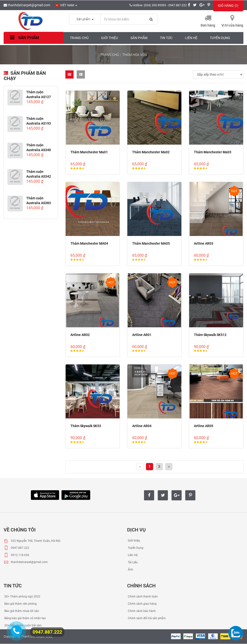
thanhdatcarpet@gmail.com (27, 5)
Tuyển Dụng (135, 548)
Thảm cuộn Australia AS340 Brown (39, 150)
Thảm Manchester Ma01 (89, 152)
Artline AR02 (80, 335)
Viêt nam (66, 5)
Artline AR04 (142, 426)
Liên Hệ (132, 555)
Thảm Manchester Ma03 (213, 152)
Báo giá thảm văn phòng (20, 604)
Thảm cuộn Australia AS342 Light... (39, 176)
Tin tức (166, 38)
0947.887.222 (47, 632)
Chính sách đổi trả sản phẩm (146, 618)
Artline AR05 (204, 426)
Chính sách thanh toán (142, 597)
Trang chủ (79, 38)
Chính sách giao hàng (142, 604)
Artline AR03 (204, 243)
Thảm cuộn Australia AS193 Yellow (39, 123)
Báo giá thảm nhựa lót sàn (21, 611)
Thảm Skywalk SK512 (210, 335)
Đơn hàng (208, 25)
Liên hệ (191, 38)
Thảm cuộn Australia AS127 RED (39, 97)
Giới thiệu (110, 38)
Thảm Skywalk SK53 (86, 426)
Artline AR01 (142, 335)
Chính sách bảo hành (141, 611)
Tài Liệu (132, 562)
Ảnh (130, 570)
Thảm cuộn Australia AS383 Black (39, 203)
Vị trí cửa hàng (232, 25)
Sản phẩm (24, 38)
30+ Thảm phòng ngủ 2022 (22, 597)
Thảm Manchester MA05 (151, 243)
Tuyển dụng (220, 38)
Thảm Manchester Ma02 (151, 152)
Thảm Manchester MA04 (89, 243)
